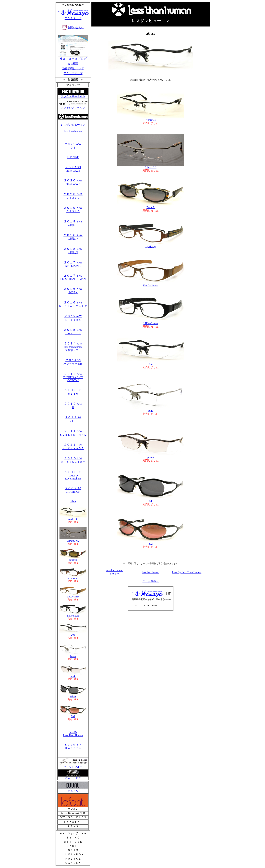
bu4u (73, 655)
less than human (73, 131)
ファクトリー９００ (73, 96)
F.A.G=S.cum (151, 284)
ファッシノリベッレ (73, 106)
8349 (151, 500)
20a (151, 363)
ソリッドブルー (73, 766)
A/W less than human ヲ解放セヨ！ (73, 347)
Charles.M (73, 577)
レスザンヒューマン (73, 125)
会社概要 (73, 64)
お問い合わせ (76, 27)
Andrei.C (73, 518)
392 (151, 543)
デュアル (73, 790)
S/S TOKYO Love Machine (73, 475)
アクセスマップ (73, 73)
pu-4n (73, 675)
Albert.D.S (73, 540)
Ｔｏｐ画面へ (151, 581)
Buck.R (73, 559)
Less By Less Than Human (73, 734)
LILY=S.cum (73, 615)
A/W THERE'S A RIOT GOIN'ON (73, 377)
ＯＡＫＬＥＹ (73, 777)
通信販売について (73, 68)
